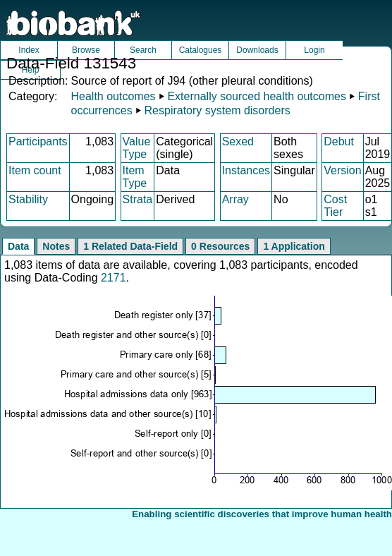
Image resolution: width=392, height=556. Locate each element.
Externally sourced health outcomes (256, 96)
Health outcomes (113, 96)
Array (235, 199)
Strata (138, 199)
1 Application (294, 246)
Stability (28, 199)
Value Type (137, 148)
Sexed (238, 141)
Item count (35, 170)
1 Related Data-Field (130, 246)
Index (29, 50)
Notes (56, 246)
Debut (339, 141)
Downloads (257, 50)
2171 (114, 278)
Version (342, 170)
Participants (38, 141)
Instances (246, 170)
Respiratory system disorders (218, 110)
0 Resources (220, 246)
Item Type (135, 177)
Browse (86, 50)
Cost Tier (335, 206)
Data (18, 246)
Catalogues (201, 50)
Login (314, 50)
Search (143, 50)
